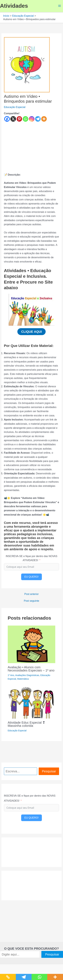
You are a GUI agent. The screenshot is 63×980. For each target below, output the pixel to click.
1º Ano (11, 675)
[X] (13, 119)
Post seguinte (31, 601)
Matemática (23, 679)
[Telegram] (38, 119)
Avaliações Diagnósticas (27, 675)
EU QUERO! (32, 577)
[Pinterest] (19, 119)
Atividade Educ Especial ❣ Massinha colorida (26, 724)
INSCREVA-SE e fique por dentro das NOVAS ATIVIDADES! (31, 558)
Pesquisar (49, 771)
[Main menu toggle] (60, 6)
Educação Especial (15, 107)
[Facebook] (7, 119)
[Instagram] (32, 119)
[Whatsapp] (25, 119)
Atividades (14, 6)
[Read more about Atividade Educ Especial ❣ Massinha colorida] (31, 703)
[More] (44, 119)
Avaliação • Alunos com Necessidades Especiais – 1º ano (31, 669)
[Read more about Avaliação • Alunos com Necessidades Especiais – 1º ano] (32, 644)
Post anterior (31, 594)
